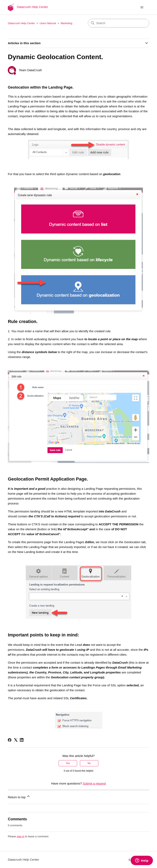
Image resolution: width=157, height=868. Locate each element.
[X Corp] (16, 740)
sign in (21, 836)
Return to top (19, 797)
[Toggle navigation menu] (142, 7)
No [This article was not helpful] (89, 763)
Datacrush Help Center (21, 23)
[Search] (119, 23)
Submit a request (94, 783)
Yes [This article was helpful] (68, 763)
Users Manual (48, 23)
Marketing (67, 23)
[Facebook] (10, 740)
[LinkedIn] (22, 740)
